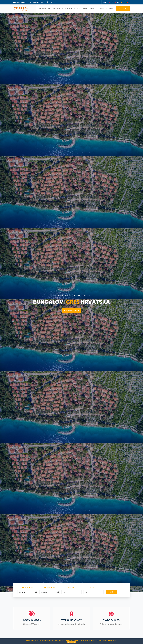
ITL (128, 2)
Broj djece (94, 587)
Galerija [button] (101, 9)
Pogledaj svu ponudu (71, 310)
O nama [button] (85, 9)
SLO (111, 2)
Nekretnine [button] (110, 9)
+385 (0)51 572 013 (36, 2)
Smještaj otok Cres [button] (56, 9)
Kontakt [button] (93, 9)
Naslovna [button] (43, 9)
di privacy (115, 640)
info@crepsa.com (19, 2)
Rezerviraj (123, 9)
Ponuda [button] (69, 9)
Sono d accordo (72, 642)
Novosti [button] (77, 9)
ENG (117, 2)
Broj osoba (71, 587)
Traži (111, 592)
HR (105, 2)
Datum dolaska (27, 587)
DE (123, 2)
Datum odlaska (50, 587)
